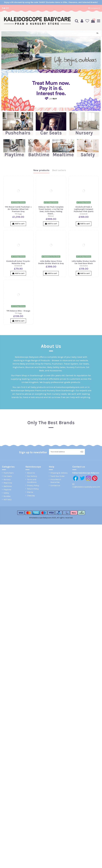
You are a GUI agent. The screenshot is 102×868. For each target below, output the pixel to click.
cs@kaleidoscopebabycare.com (86, 487)
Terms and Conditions (32, 481)
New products (41, 170)
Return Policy (33, 489)
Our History (32, 476)
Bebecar (51, 216)
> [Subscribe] (82, 452)
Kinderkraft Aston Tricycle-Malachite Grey (18, 262)
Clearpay (31, 496)
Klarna (30, 492)
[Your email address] (64, 452)
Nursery (84, 133)
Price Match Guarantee (56, 481)
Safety (88, 154)
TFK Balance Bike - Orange (18, 311)
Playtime (14, 154)
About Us (31, 473)
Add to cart (18, 224)
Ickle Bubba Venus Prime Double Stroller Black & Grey (51, 262)
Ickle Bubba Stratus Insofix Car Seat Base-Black (84, 262)
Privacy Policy (33, 486)
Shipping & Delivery (59, 473)
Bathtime (39, 154)
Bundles (7, 497)
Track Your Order (58, 476)
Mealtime (63, 154)
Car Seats (51, 133)
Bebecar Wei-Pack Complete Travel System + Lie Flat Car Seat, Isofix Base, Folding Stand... (51, 210)
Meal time (8, 483)
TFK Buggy (18, 214)
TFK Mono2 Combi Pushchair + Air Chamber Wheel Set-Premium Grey (18, 209)
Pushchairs (18, 133)
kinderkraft (84, 214)
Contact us (55, 486)
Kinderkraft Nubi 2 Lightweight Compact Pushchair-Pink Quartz (84, 209)
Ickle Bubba (84, 266)
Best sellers (59, 170)
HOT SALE (8, 500)
